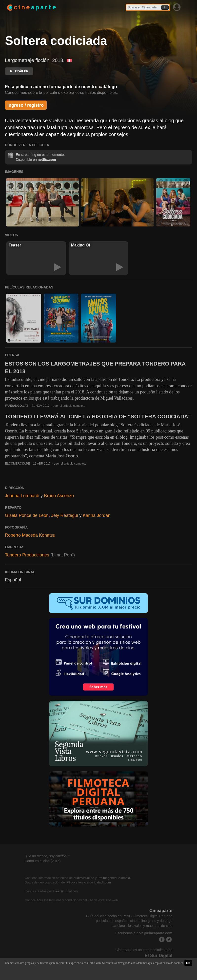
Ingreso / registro (26, 105)
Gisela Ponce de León (27, 515)
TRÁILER (19, 71)
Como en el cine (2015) (43, 861)
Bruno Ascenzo (59, 496)
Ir (165, 8)
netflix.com (47, 160)
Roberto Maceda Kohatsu (30, 535)
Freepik (58, 891)
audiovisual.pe (84, 878)
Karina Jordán (97, 515)
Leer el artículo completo (69, 406)
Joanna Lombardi (22, 496)
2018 (58, 60)
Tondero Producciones (27, 555)
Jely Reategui (65, 515)
